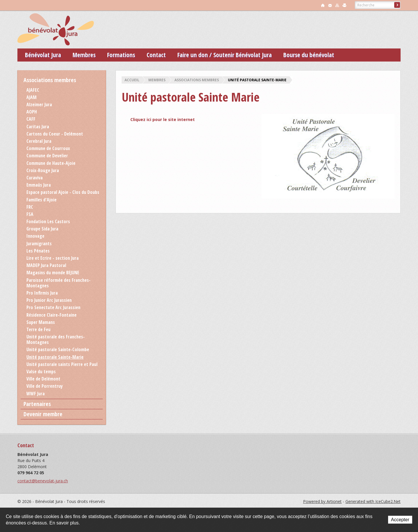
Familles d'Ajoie (42, 200)
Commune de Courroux (48, 148)
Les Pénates (38, 251)
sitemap (337, 5)
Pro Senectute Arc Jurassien (53, 307)
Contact (156, 55)
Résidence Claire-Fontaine (52, 315)
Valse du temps (41, 372)
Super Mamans (41, 322)
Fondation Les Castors (48, 221)
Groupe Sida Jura (42, 229)
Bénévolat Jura (43, 55)
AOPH (32, 112)
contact (330, 5)
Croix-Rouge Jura (43, 170)
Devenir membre (43, 414)
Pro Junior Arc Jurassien (49, 300)
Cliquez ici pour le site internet (163, 119)
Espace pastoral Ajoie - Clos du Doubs (63, 192)
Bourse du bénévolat (309, 55)
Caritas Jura (38, 127)
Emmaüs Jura (39, 185)
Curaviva (35, 178)
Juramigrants (39, 244)
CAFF (31, 119)
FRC (30, 207)
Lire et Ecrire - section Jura (53, 258)
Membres (84, 55)
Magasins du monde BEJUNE (53, 273)
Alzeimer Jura (39, 104)
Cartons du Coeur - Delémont (55, 134)
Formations (121, 55)
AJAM (31, 97)
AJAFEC (33, 90)
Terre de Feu (38, 329)
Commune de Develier (47, 156)
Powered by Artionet (322, 501)
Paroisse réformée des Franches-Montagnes (58, 283)
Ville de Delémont (43, 379)
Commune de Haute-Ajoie (51, 163)
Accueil (132, 80)
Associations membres (197, 80)
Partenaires (37, 404)
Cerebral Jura (39, 141)
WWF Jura (36, 394)
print (345, 5)
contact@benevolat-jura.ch (43, 481)
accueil (323, 5)
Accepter (400, 520)
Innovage (35, 236)
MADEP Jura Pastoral (46, 265)
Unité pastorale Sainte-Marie (257, 80)
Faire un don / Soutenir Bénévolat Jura (225, 55)
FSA (30, 214)
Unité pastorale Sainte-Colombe (58, 349)
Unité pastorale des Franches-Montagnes (56, 339)
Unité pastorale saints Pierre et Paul (62, 364)
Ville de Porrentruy (45, 386)
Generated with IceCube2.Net (373, 501)
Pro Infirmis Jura (42, 293)
